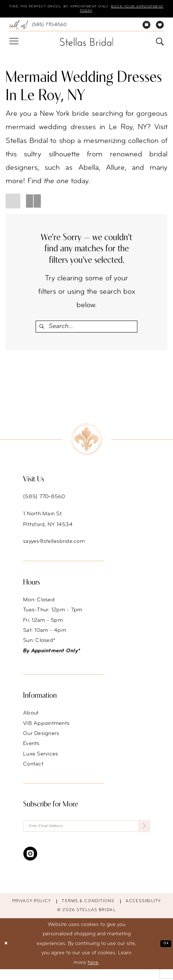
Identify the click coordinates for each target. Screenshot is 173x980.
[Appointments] (147, 28)
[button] (14, 45)
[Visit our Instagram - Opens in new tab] (30, 864)
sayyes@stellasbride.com (54, 548)
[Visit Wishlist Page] (160, 28)
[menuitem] (38, 28)
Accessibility (143, 912)
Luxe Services (40, 761)
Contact (33, 771)
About (31, 720)
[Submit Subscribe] (142, 835)
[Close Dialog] (8, 954)
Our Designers (41, 740)
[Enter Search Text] (87, 330)
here (93, 973)
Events (31, 750)
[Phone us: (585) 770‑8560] (38, 28)
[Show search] (160, 45)
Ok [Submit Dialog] (164, 954)
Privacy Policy (32, 912)
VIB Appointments (46, 730)
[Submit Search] (42, 330)
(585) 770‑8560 (44, 504)
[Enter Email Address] (86, 835)
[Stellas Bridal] (87, 45)
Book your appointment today (86, 13)
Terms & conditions (88, 912)
